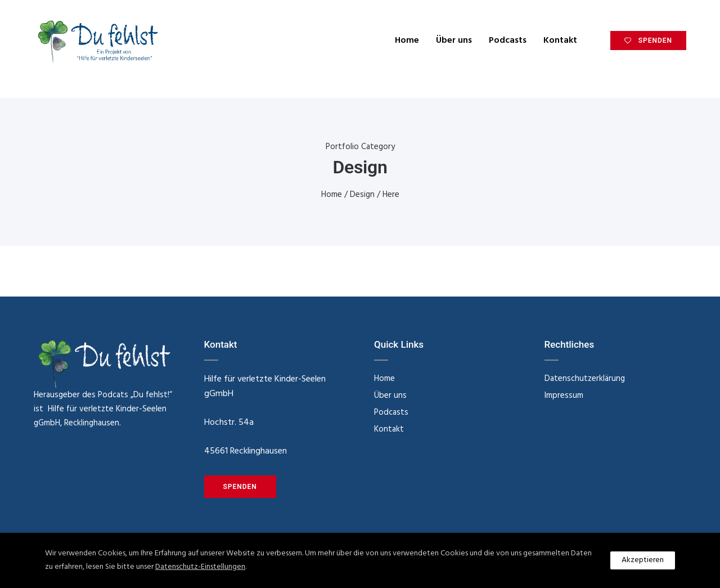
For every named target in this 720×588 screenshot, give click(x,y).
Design (362, 195)
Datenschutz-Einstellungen (200, 567)
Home (407, 41)
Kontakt (560, 41)
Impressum (564, 396)
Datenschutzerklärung (585, 379)
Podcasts (508, 41)
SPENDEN (648, 41)
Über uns (454, 41)
